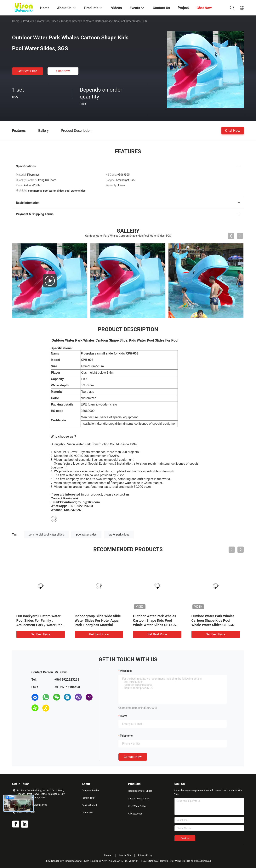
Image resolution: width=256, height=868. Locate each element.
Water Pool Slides (47, 21)
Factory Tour (88, 798)
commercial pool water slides (46, 535)
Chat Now (63, 71)
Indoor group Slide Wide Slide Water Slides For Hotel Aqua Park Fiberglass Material (98, 620)
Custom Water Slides (139, 799)
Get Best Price (28, 71)
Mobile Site (125, 855)
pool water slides (86, 535)
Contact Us (87, 813)
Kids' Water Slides (137, 806)
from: (123, 716)
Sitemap (108, 855)
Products (28, 21)
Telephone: (127, 736)
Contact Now (133, 757)
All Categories (135, 814)
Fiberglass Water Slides (140, 791)
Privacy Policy (145, 855)
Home (16, 21)
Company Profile (90, 791)
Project (183, 8)
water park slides (119, 535)
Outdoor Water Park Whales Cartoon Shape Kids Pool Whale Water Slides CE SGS (213, 620)
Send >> (185, 838)
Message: (126, 671)
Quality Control (89, 805)
